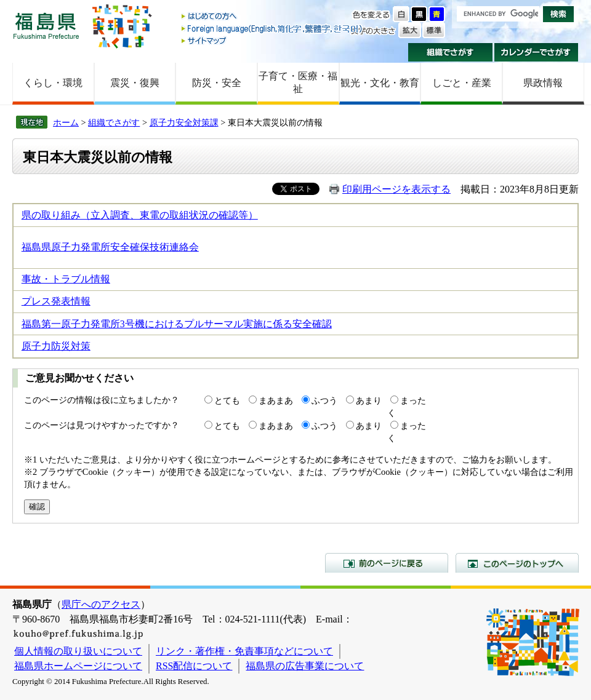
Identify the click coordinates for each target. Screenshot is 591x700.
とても (227, 400)
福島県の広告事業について (305, 666)
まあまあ (276, 400)
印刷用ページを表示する (396, 189)
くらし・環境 (53, 83)
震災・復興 (135, 83)
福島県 (46, 26)
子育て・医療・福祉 (298, 82)
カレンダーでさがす (537, 52)
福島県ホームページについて (78, 666)
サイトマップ (273, 40)
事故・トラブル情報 (66, 279)
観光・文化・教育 (380, 83)
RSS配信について (194, 666)
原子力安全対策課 (184, 122)
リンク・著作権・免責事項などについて (244, 651)
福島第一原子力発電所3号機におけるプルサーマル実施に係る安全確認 (177, 324)
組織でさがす (450, 52)
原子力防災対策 (56, 346)
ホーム (66, 122)
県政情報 (543, 83)
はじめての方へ (273, 17)
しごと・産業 (462, 83)
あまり (369, 400)
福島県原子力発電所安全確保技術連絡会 (110, 247)
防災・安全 (217, 83)
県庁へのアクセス (101, 604)
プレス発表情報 (56, 301)
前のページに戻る (387, 563)
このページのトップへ (517, 563)
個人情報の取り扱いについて (78, 651)
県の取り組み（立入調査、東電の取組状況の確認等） (140, 215)
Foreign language (273, 29)
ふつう (324, 400)
